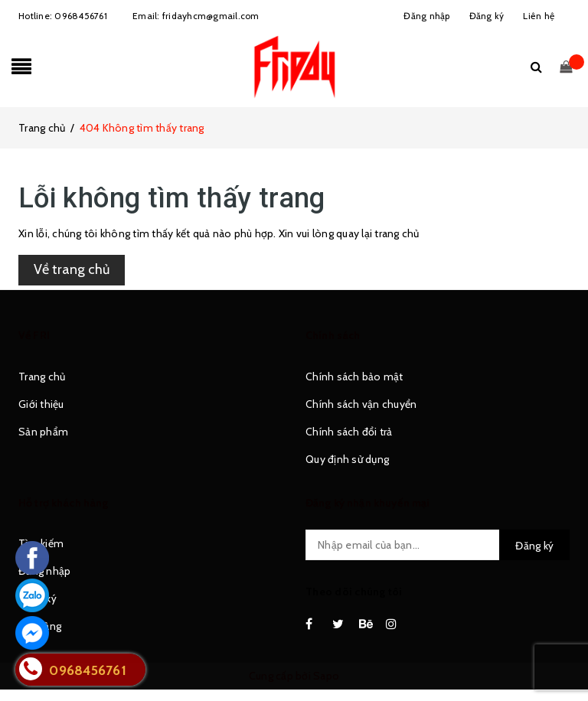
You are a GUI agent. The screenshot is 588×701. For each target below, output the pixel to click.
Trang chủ (42, 377)
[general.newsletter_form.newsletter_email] (438, 545)
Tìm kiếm (41, 543)
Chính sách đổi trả (349, 432)
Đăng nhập (44, 571)
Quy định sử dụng (347, 459)
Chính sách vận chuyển (361, 404)
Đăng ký (38, 598)
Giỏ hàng (40, 626)
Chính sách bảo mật (354, 377)
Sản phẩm (43, 432)
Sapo (326, 676)
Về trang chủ (72, 269)
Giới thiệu (41, 404)
